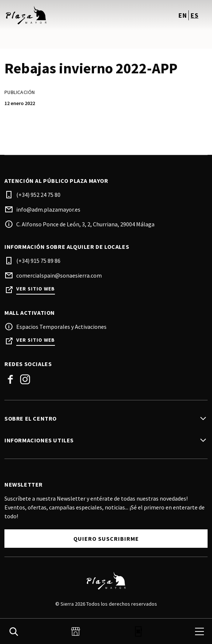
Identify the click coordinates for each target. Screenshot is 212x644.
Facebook (10, 379)
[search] (14, 631)
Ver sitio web (36, 289)
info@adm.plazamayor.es (48, 209)
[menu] (199, 631)
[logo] (56, 15)
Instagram (25, 379)
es (194, 15)
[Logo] (106, 581)
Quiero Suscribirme (106, 539)
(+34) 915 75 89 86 (38, 261)
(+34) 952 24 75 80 (38, 195)
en (183, 15)
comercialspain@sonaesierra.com (59, 275)
